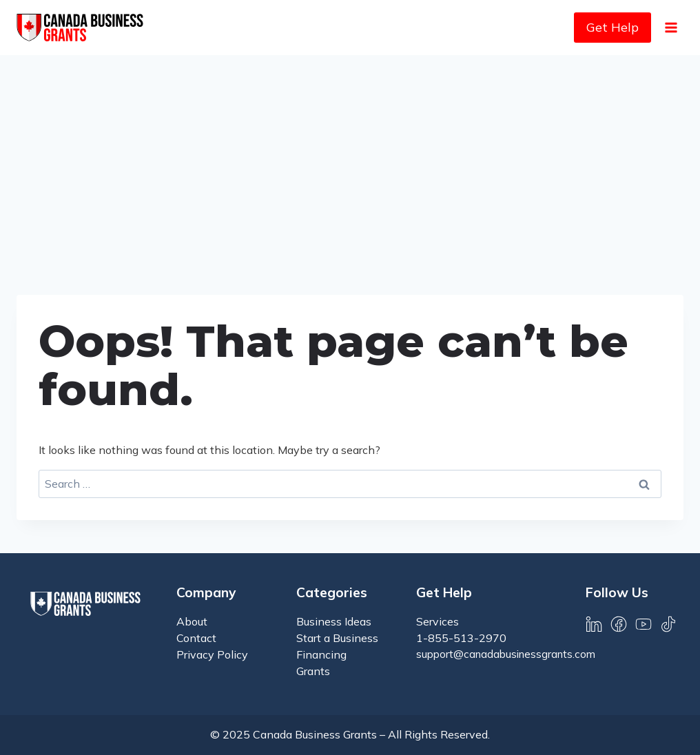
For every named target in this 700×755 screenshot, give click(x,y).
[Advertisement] (350, 158)
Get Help (612, 27)
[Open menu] (671, 27)
